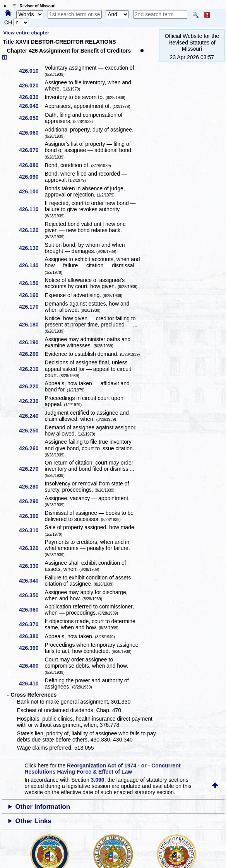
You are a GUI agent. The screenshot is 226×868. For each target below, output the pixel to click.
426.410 (32, 683)
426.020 (32, 85)
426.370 (32, 624)
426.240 (32, 416)
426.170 (32, 307)
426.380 (32, 636)
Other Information (43, 807)
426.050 (32, 118)
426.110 (32, 209)
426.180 (32, 325)
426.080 (32, 165)
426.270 (32, 469)
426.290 (32, 501)
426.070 (32, 150)
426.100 (32, 191)
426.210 (32, 369)
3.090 (98, 780)
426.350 (32, 595)
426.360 (32, 610)
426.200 (32, 354)
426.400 (32, 666)
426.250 (32, 431)
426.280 (32, 487)
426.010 (32, 71)
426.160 (32, 295)
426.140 (32, 265)
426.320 (32, 548)
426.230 (32, 401)
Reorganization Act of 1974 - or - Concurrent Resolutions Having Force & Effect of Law (102, 769)
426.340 (32, 581)
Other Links (33, 821)
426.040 (32, 106)
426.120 (32, 230)
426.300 (32, 516)
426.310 (32, 530)
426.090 (32, 177)
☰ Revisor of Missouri (32, 6)
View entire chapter (26, 33)
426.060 (32, 133)
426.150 (32, 283)
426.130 (32, 248)
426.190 (32, 342)
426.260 (32, 448)
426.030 (32, 97)
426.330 (32, 566)
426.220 (32, 386)
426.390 (32, 648)
